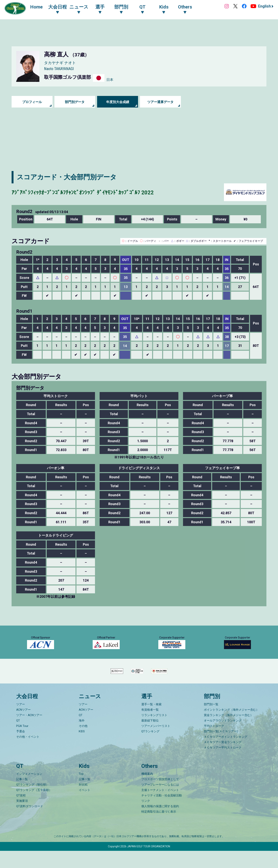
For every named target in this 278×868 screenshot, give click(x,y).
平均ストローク (214, 743)
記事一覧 (22, 796)
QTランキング (150, 749)
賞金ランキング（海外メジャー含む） (228, 732)
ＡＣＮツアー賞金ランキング (223, 759)
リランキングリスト (154, 732)
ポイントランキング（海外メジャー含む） (231, 727)
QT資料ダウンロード (30, 823)
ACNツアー (23, 727)
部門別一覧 (211, 721)
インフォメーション (29, 791)
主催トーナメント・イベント (160, 807)
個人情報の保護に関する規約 (160, 823)
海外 (82, 738)
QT (18, 738)
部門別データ (75, 102)
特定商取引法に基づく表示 (159, 829)
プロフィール (32, 102)
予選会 (21, 749)
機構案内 (147, 791)
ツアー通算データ (160, 102)
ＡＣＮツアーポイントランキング (226, 754)
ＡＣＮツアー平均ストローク (223, 765)
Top (81, 791)
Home (39, 7)
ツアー (21, 721)
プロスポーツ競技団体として (160, 796)
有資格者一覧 (150, 727)
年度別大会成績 (118, 102)
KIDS (82, 749)
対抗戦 (83, 802)
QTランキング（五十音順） (34, 807)
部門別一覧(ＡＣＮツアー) (221, 749)
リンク (146, 818)
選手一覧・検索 (151, 721)
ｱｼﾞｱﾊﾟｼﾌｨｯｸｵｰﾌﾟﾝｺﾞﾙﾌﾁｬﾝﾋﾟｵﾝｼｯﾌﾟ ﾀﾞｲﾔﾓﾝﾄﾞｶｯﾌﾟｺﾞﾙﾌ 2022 (98, 192)
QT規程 (21, 813)
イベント (85, 807)
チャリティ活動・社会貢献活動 (162, 813)
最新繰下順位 (150, 738)
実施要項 (22, 818)
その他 (83, 743)
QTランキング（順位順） (33, 802)
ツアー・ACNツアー (29, 732)
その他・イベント (28, 754)
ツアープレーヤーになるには (160, 802)
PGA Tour (22, 743)
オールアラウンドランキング (223, 738)
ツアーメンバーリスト (156, 743)
